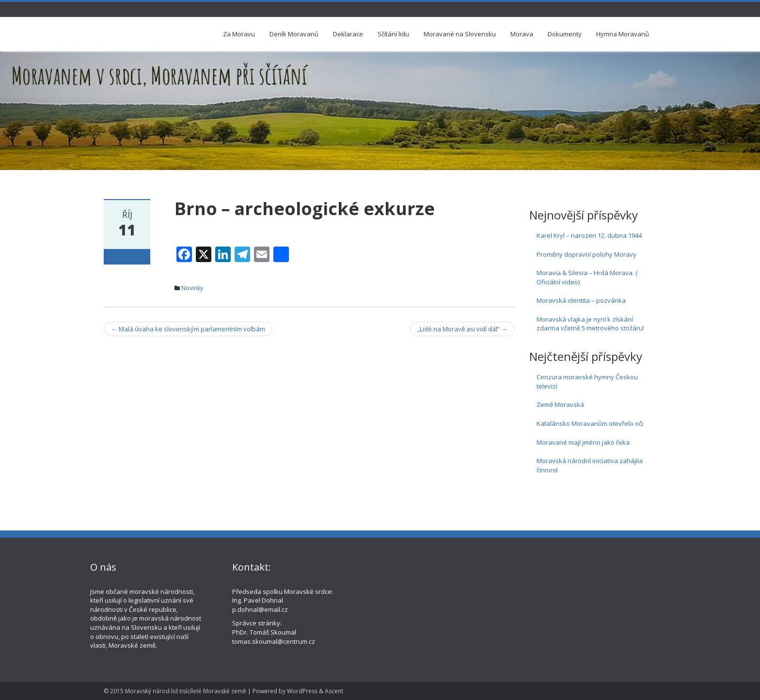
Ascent (334, 691)
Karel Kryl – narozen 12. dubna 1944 (589, 235)
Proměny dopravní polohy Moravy (586, 254)
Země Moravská (560, 404)
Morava (522, 34)
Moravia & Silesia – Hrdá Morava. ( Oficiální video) (587, 277)
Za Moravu (239, 34)
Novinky (192, 288)
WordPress (302, 691)
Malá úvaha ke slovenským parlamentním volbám (188, 329)
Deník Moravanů (294, 34)
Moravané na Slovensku (460, 34)
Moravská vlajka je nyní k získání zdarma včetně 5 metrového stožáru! (590, 324)
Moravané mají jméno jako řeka (583, 442)
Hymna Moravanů (623, 34)
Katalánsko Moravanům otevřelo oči (590, 423)
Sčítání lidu (393, 34)
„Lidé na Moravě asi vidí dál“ (462, 329)
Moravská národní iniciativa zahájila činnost (590, 465)
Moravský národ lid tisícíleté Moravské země (186, 691)
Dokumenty (565, 34)
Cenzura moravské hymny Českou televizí (587, 381)
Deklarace (348, 34)
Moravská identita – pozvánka (581, 300)
